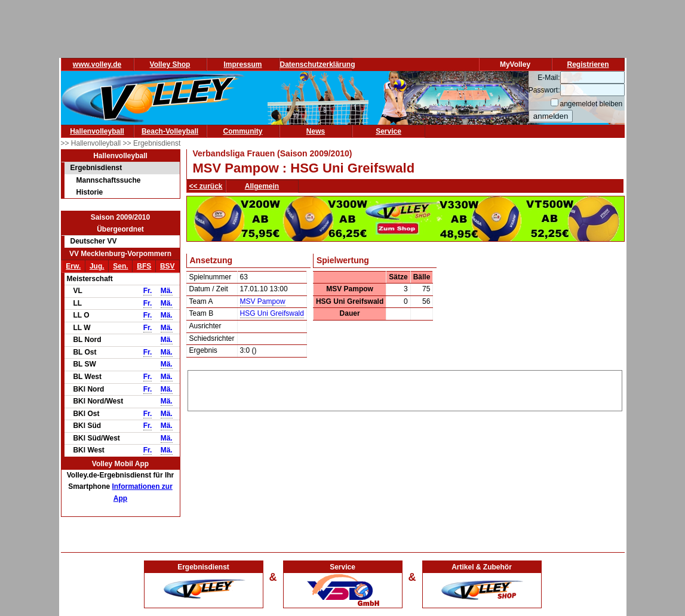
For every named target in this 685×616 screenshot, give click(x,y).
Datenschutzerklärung (318, 64)
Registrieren (588, 64)
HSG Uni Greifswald (272, 313)
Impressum (242, 64)
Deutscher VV (94, 241)
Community (243, 131)
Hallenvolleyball (97, 131)
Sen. (120, 266)
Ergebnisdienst (96, 168)
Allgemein (262, 186)
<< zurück (206, 186)
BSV (168, 266)
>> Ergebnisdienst (152, 143)
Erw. (73, 266)
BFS (144, 266)
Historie (90, 192)
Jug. (97, 266)
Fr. (148, 291)
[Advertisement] (405, 389)
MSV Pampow (263, 301)
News (316, 131)
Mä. (167, 291)
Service (388, 131)
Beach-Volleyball (170, 131)
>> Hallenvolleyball (92, 143)
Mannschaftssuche (109, 180)
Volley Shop (170, 64)
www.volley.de (97, 64)
